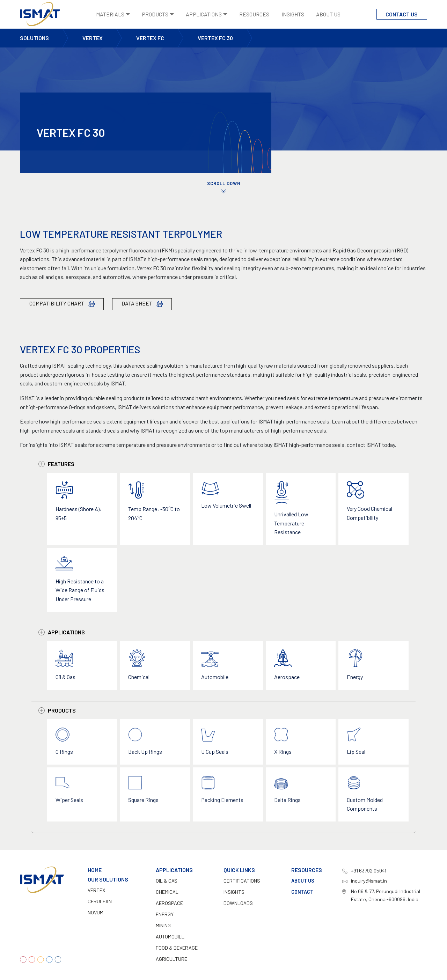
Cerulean (100, 901)
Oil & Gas (167, 881)
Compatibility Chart (62, 304)
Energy (165, 914)
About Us (328, 14)
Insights (293, 14)
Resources (254, 14)
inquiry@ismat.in (369, 881)
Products (155, 14)
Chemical (167, 892)
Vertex (93, 38)
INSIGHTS (234, 892)
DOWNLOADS (238, 903)
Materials (110, 14)
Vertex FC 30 (215, 38)
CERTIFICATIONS (242, 881)
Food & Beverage (177, 948)
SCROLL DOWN (223, 187)
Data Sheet (142, 304)
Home (95, 870)
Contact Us (402, 14)
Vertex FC (150, 38)
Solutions (34, 38)
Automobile (170, 937)
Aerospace (169, 903)
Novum (96, 912)
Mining (163, 925)
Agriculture (171, 959)
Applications (204, 14)
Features (56, 464)
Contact (302, 892)
